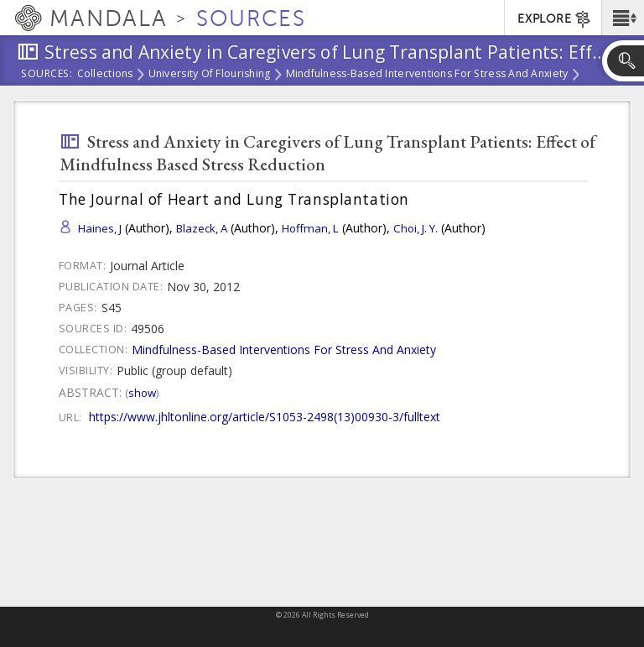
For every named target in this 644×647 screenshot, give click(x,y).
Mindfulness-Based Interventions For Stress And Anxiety (427, 75)
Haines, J (100, 228)
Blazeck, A (202, 228)
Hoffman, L (310, 228)
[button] (623, 18)
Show (142, 393)
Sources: (47, 75)
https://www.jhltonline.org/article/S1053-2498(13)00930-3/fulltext (265, 417)
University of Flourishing (210, 75)
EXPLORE (555, 19)
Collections (105, 75)
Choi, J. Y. (415, 228)
